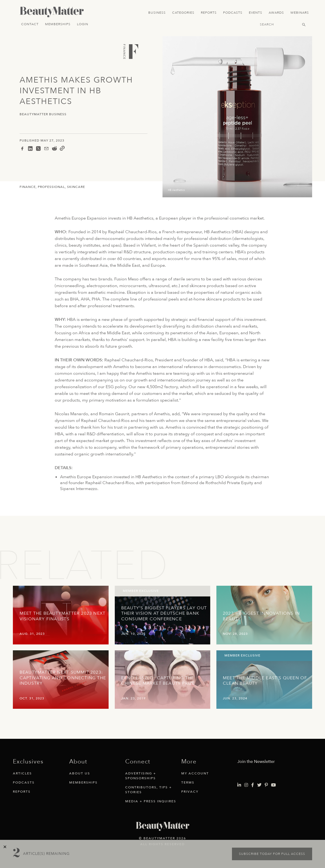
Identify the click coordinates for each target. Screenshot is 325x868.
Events (256, 13)
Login (83, 24)
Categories (183, 13)
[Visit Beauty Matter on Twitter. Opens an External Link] (259, 785)
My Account (195, 773)
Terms (188, 782)
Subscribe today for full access (272, 854)
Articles (22, 773)
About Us (80, 773)
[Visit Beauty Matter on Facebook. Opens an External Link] (253, 785)
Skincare (76, 187)
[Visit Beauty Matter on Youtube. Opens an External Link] (274, 785)
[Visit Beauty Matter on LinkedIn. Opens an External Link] (239, 785)
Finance (28, 187)
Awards (276, 13)
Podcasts (233, 13)
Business (157, 13)
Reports (209, 13)
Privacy (190, 792)
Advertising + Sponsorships (141, 776)
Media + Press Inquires (151, 801)
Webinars (300, 13)
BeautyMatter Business (43, 114)
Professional (51, 187)
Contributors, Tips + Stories (149, 790)
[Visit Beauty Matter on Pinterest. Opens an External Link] (266, 785)
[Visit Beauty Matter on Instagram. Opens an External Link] (246, 785)
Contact (30, 24)
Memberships (58, 24)
